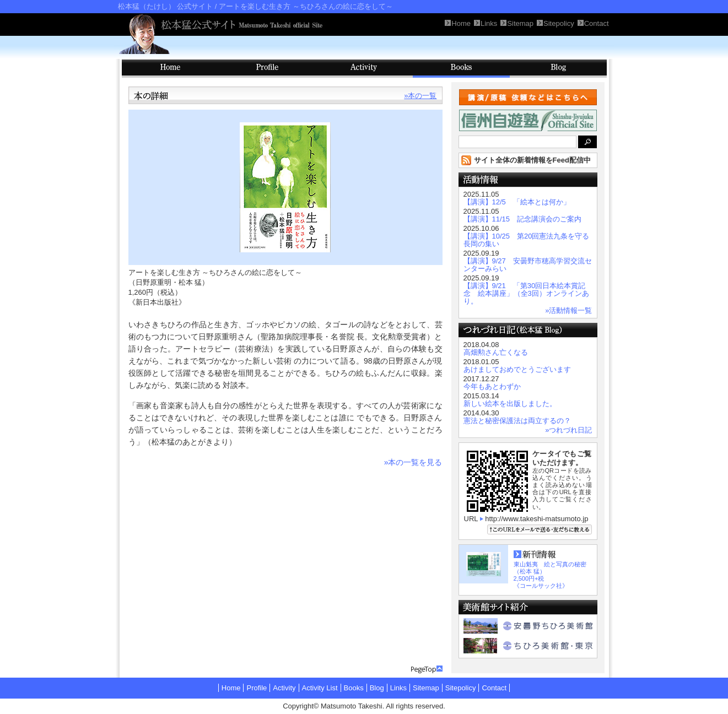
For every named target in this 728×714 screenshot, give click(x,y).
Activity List (320, 688)
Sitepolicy (461, 688)
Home (231, 688)
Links (398, 688)
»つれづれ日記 (568, 430)
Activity (364, 69)
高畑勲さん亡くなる (496, 352)
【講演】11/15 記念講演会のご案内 (523, 219)
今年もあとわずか (492, 386)
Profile (267, 69)
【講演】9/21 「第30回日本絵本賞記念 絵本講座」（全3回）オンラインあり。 (526, 293)
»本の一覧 (420, 96)
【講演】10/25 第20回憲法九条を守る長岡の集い (527, 240)
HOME (170, 69)
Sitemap (426, 688)
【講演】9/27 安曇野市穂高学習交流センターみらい (528, 265)
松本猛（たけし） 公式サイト (166, 6)
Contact (494, 688)
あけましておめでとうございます (517, 369)
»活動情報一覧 (568, 310)
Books (461, 69)
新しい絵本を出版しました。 (510, 404)
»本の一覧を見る (413, 462)
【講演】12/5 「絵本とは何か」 (517, 202)
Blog (558, 69)
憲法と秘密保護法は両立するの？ (517, 421)
